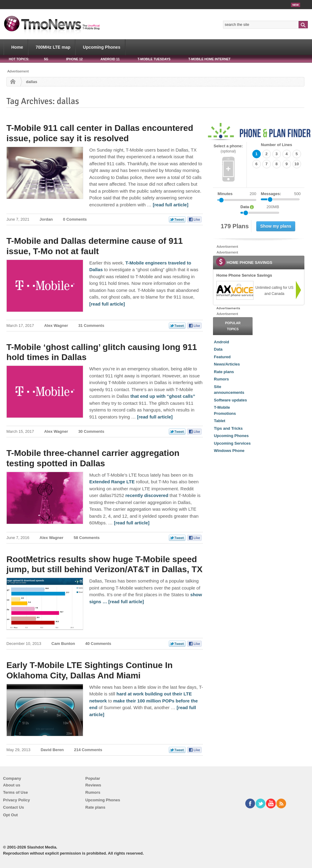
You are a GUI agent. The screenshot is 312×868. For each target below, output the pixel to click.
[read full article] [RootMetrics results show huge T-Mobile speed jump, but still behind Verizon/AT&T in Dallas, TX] (126, 602)
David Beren (52, 750)
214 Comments (88, 750)
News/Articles (227, 364)
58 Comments (87, 538)
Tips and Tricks (228, 428)
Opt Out (10, 815)
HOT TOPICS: (19, 59)
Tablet (220, 421)
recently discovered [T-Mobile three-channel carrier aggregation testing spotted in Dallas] (147, 495)
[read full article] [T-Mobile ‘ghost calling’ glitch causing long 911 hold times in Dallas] (155, 417)
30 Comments (91, 431)
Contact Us (14, 807)
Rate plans (224, 372)
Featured (222, 357)
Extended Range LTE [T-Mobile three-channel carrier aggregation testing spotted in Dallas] (112, 482)
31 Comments (91, 325)
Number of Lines (277, 145)
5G (46, 59)
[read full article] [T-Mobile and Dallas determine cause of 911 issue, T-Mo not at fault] (107, 304)
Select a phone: (228, 149)
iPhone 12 (74, 59)
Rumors (221, 379)
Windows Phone (229, 451)
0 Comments (75, 219)
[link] (235, 290)
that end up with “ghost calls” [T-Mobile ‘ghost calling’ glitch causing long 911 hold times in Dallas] (163, 396)
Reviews (93, 785)
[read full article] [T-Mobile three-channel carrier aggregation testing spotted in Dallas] (132, 523)
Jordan (46, 219)
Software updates (230, 400)
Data (218, 349)
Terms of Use (15, 792)
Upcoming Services (232, 443)
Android (222, 342)
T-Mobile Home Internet (209, 59)
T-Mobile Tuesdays (154, 59)
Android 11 (110, 59)
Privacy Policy (16, 800)
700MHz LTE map (53, 47)
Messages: (281, 194)
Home (17, 47)
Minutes (225, 194)
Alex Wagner (56, 325)
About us (12, 785)
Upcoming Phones (102, 47)
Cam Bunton (63, 644)
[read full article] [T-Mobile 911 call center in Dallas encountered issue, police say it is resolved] (170, 205)
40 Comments (98, 644)
